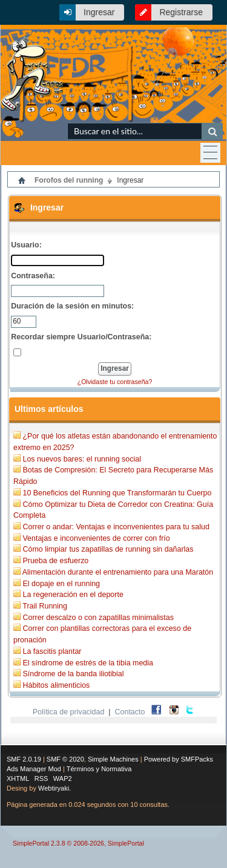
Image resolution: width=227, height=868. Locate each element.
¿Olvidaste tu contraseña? (115, 382)
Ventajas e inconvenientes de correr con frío (96, 538)
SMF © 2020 (65, 759)
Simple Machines (113, 759)
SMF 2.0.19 (24, 759)
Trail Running (45, 606)
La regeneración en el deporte (73, 595)
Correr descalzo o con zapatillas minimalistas (98, 618)
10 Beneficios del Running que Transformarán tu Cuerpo (117, 493)
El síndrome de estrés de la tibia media (88, 663)
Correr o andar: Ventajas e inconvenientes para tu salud (116, 527)
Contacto (130, 712)
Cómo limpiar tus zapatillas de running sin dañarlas (108, 549)
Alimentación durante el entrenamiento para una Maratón (118, 572)
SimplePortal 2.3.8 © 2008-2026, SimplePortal (78, 843)
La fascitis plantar (52, 651)
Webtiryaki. (54, 788)
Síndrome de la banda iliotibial (73, 674)
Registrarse (181, 12)
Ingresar (99, 12)
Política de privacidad (69, 712)
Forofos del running (69, 180)
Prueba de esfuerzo (55, 561)
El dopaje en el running (61, 584)
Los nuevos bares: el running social (81, 459)
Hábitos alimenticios (56, 685)
